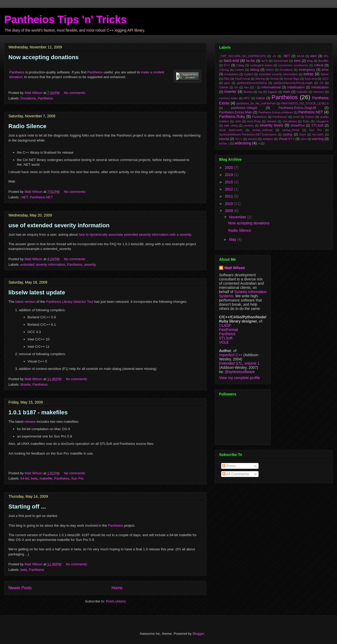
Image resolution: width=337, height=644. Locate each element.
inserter (231, 92)
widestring (243, 143)
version (252, 139)
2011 (229, 196)
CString (224, 70)
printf (296, 117)
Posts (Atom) (116, 601)
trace (303, 134)
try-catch (318, 134)
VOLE (224, 342)
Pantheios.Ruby (232, 117)
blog (310, 61)
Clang (240, 65)
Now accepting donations (43, 57)
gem (227, 83)
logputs (272, 92)
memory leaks (228, 98)
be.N (265, 61)
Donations (28, 98)
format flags (292, 79)
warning (318, 139)
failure (325, 74)
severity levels (272, 125)
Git (321, 83)
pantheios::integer (244, 108)
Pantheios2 (280, 117)
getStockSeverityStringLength (293, 83)
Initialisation (296, 87)
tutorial (224, 139)
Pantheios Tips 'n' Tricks (65, 19)
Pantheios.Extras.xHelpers (276, 112)
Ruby (306, 121)
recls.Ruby (254, 121)
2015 (229, 182)
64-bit (25, 478)
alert (313, 56)
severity (90, 265)
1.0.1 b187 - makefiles (38, 412)
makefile (46, 478)
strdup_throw (291, 130)
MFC (247, 98)
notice (260, 98)
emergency (307, 70)
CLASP (225, 325)
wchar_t (224, 143)
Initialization (320, 87)
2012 (229, 189)
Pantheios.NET (41, 197)
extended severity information (43, 265)
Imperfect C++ (231, 355)
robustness (290, 121)
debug (255, 70)
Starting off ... (27, 507)
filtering (260, 79)
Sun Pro (78, 478)
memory (319, 92)
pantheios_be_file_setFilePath (256, 103)
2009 (229, 211)
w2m (304, 139)
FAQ (226, 79)
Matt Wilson (235, 268)
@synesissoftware (240, 372)
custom (239, 70)
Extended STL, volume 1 (239, 363)
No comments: (75, 93)
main (287, 92)
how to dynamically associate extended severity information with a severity (135, 235)
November (238, 217)
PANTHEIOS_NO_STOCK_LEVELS (305, 103)
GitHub (224, 87)
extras (309, 74)
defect (270, 70)
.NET (24, 197)
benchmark (281, 61)
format (274, 79)
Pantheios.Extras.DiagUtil (297, 108)
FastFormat (242, 79)
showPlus (298, 125)
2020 (229, 168)
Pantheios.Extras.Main (236, 112)
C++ (227, 65)
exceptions (231, 74)
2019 (229, 175)
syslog (288, 134)
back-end (231, 61)
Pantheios (17, 72)
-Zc (274, 56)
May (233, 239)
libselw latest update (37, 292)
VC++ (239, 139)
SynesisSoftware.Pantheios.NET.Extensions (248, 134)
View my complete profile (239, 378)
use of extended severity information (59, 225)
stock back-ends (231, 130)
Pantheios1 (259, 117)
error (325, 70)
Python (310, 117)
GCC (325, 79)
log (260, 92)
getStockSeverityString (252, 83)
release (30, 422)
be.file (251, 61)
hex (246, 87)
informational (271, 87)
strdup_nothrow (262, 130)
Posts (229, 466)
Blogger (198, 634)
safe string (231, 125)
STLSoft (317, 125)
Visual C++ (287, 139)
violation (268, 139)
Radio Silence (27, 126)
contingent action (261, 65)
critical (319, 65)
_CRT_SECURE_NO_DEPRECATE (243, 56)
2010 (229, 204)
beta (34, 478)
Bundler (324, 61)
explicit (249, 74)
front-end (311, 79)
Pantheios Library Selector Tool (70, 302)
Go (236, 87)
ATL (326, 56)
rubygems (322, 121)
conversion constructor (293, 65)
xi (259, 143)
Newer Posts (20, 588)
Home (117, 588)
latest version (25, 302)
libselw (26, 384)
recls (238, 121)
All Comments (236, 474)
